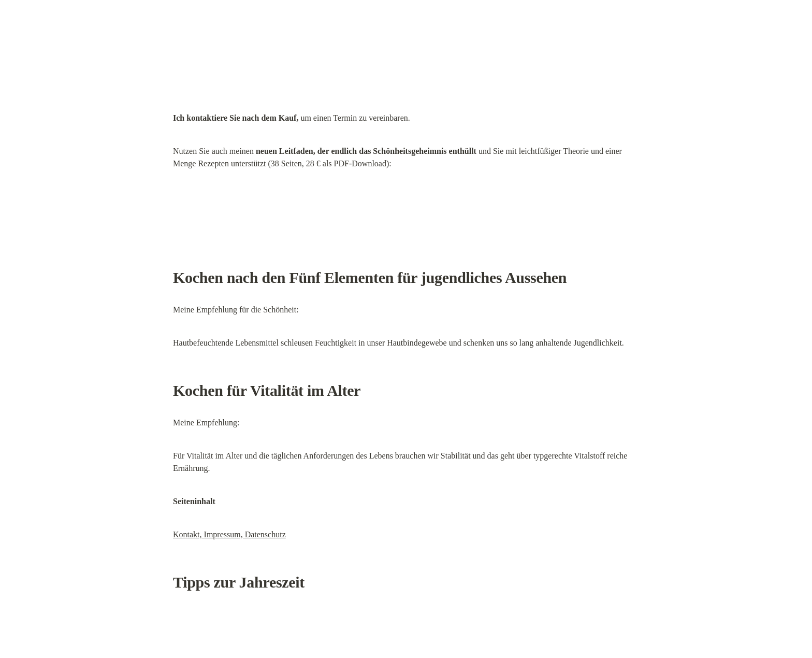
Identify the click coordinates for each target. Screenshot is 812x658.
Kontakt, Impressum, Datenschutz (229, 534)
